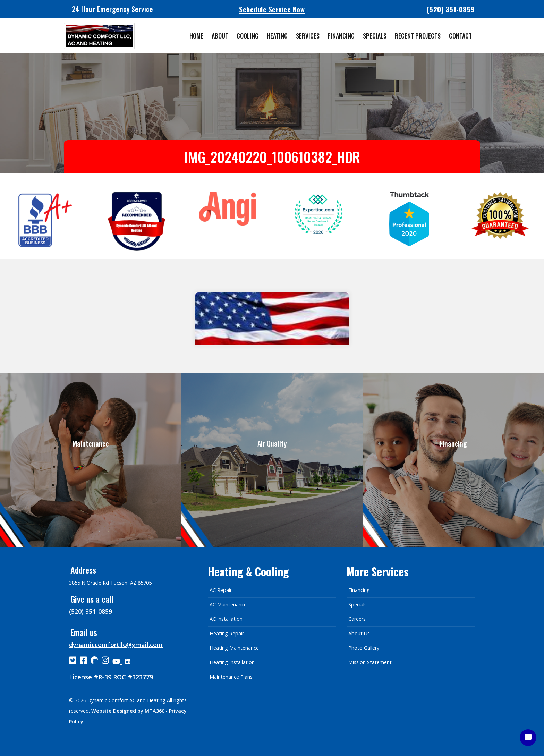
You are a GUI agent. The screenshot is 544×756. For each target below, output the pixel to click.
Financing (341, 36)
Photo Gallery (364, 648)
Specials (375, 36)
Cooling (248, 36)
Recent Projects (418, 36)
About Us (359, 633)
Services (308, 36)
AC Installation (226, 619)
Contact (460, 36)
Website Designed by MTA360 (128, 711)
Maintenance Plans (231, 677)
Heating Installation (232, 662)
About (220, 36)
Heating (277, 36)
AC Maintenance (228, 605)
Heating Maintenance (234, 648)
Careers (357, 619)
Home (196, 36)
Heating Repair (227, 633)
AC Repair (221, 590)
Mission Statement (370, 662)
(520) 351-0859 (451, 9)
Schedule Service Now (272, 9)
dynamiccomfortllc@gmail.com (116, 645)
